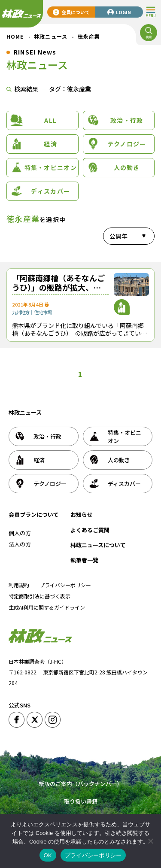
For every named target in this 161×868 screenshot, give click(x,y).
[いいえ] (150, 841)
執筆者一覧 (84, 560)
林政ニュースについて (98, 545)
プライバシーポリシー (65, 585)
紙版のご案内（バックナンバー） (80, 784)
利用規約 (19, 585)
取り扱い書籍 (81, 801)
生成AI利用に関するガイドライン (47, 607)
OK (48, 855)
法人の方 (20, 544)
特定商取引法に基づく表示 (39, 596)
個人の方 (20, 533)
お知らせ (82, 514)
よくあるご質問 (90, 530)
